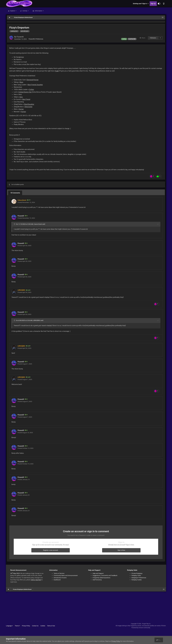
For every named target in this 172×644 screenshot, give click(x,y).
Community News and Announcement (66, 575)
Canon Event (38, 224)
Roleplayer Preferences (139, 578)
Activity (25, 11)
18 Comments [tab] (15, 193)
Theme (17, 626)
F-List (57, 71)
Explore (13, 11)
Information (39, 11)
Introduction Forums (60, 578)
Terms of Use (51, 626)
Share (142, 38)
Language (9, 626)
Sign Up (153, 4)
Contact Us (35, 626)
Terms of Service (59, 573)
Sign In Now (121, 550)
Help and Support (98, 573)
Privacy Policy (26, 626)
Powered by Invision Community (141, 628)
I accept (160, 640)
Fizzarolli (20, 37)
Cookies (43, 626)
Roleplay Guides (137, 580)
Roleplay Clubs (136, 575)
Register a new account (51, 550)
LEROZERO (37, 320)
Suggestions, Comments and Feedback (105, 575)
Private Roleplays (137, 573)
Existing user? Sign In (141, 4)
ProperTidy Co (146, 624)
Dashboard (57, 580)
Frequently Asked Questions (101, 578)
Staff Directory (97, 580)
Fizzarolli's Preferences (36, 39)
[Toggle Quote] (15, 224)
